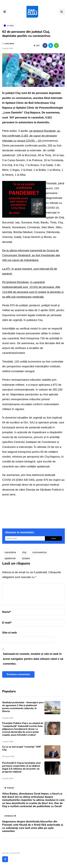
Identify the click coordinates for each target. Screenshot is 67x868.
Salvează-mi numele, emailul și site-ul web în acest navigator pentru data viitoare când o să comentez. (33, 659)
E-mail (7, 623)
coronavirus (39, 552)
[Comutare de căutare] (62, 12)
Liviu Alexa (10, 44)
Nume (7, 612)
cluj (24, 552)
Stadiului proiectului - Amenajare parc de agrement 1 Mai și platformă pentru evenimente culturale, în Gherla (23, 707)
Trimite (53, 538)
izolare (26, 558)
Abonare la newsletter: (20, 532)
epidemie (10, 558)
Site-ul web (9, 633)
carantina (10, 552)
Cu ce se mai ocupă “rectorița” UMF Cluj (22, 748)
